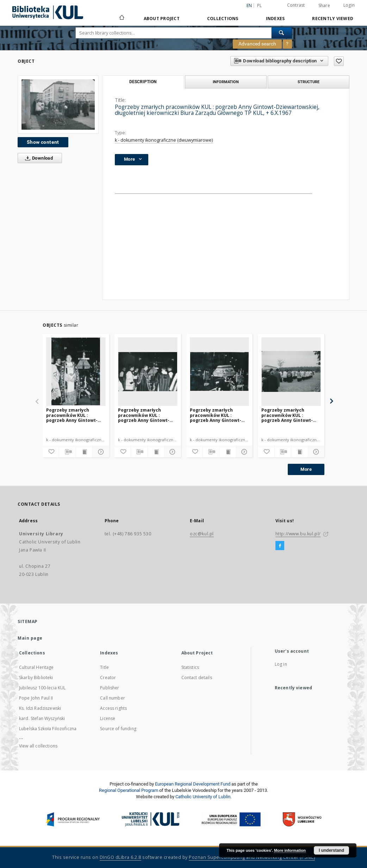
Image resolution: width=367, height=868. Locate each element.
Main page (30, 638)
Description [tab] (143, 82)
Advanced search (257, 44)
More (306, 469)
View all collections (38, 746)
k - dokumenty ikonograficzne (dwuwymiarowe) (164, 140)
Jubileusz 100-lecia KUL (42, 688)
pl (260, 5)
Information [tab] (226, 82)
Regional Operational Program (129, 790)
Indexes (275, 19)
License (108, 718)
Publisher (110, 688)
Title (104, 667)
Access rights (113, 708)
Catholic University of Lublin (203, 797)
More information (290, 850)
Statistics (190, 667)
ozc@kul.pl (202, 534)
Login (349, 5)
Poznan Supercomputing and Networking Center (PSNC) (252, 857)
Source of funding (118, 729)
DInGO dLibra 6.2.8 (120, 857)
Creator (108, 678)
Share (324, 6)
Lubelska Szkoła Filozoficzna (48, 729)
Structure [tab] (309, 82)
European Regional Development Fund (193, 784)
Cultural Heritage (36, 667)
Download (38, 158)
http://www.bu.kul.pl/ (298, 534)
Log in (281, 664)
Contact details (197, 678)
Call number (113, 698)
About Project (162, 19)
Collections (223, 19)
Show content (43, 142)
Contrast (296, 5)
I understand (331, 850)
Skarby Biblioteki (36, 678)
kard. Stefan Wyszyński (42, 718)
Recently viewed (333, 19)
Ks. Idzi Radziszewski (40, 708)
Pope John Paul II (36, 698)
